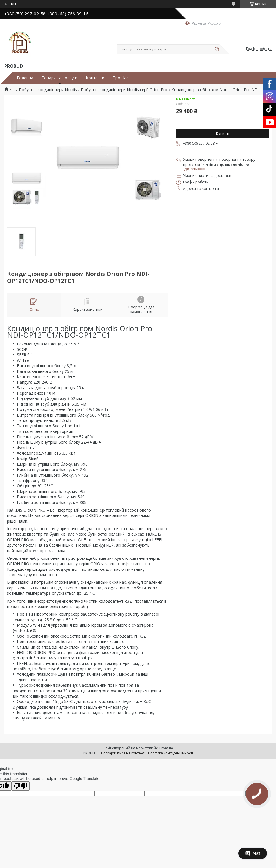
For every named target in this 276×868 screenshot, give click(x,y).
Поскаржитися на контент (123, 753)
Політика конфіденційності (171, 753)
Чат (253, 853)
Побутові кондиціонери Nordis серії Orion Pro (124, 90)
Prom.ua (166, 748)
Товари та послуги (60, 78)
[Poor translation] (21, 786)
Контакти (95, 78)
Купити (222, 133)
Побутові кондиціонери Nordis (48, 90)
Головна (25, 78)
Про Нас (121, 78)
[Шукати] (217, 49)
